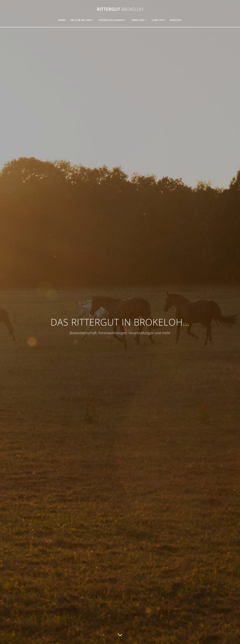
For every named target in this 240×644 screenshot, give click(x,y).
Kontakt (176, 20)
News (62, 20)
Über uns (138, 20)
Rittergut (120, 9)
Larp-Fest (158, 20)
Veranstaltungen (111, 20)
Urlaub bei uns (81, 20)
